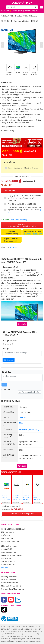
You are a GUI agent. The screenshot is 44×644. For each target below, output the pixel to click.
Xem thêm (5, 568)
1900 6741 (5, 583)
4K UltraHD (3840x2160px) (29, 430)
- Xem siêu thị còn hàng (18, 220)
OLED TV (23, 418)
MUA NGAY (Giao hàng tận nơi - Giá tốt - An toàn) (22, 225)
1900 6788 (13, 247)
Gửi (4, 385)
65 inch (22, 423)
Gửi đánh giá (9, 360)
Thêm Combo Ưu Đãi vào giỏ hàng (22, 514)
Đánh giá (6, 349)
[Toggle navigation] (3, 7)
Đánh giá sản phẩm (10, 341)
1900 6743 (14, 583)
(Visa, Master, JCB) (11, 240)
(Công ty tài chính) (11, 233)
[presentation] (2, 45)
